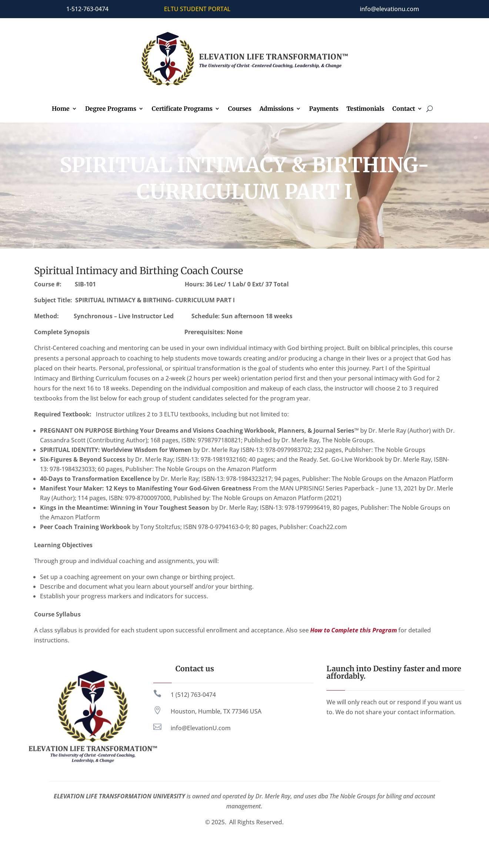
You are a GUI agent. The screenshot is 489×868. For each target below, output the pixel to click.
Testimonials (365, 109)
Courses (240, 109)
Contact (404, 109)
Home (61, 109)
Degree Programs (111, 109)
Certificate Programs (182, 109)
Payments (324, 109)
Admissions (277, 109)
